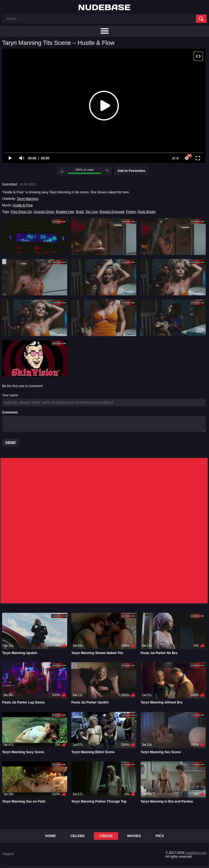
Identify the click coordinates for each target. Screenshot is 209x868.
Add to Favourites (131, 171)
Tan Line (92, 212)
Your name (10, 395)
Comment (10, 412)
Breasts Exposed (112, 212)
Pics (160, 836)
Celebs (77, 836)
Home (50, 836)
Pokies (131, 212)
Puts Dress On (21, 212)
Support (8, 854)
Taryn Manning (28, 199)
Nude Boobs (147, 212)
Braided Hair (65, 212)
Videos (106, 836)
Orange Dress (44, 212)
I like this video (62, 171)
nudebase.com (196, 853)
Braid (80, 212)
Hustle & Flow (23, 205)
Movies (134, 836)
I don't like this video (107, 171)
